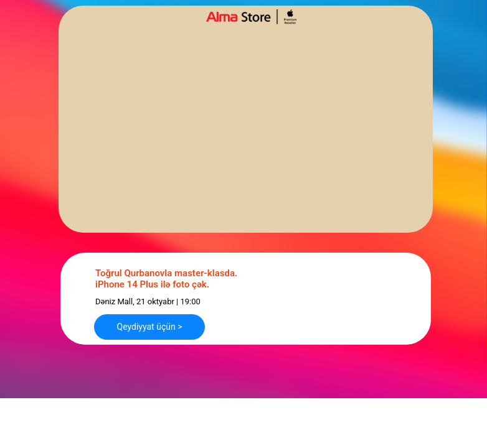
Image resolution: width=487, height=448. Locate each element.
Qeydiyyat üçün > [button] (150, 327)
